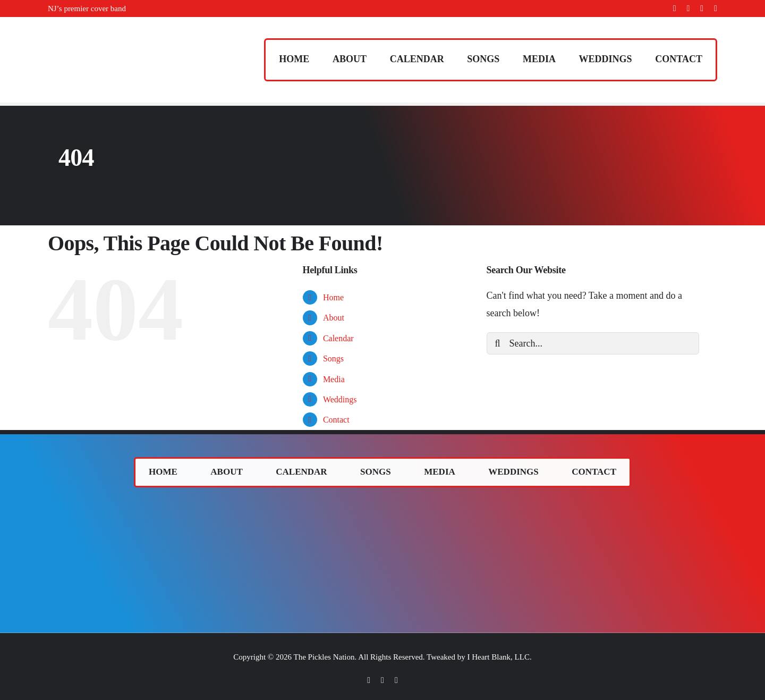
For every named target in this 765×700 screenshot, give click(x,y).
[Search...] (593, 343)
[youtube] (716, 9)
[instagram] (702, 9)
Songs (333, 359)
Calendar (338, 338)
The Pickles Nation (324, 657)
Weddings (340, 399)
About (334, 318)
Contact (336, 420)
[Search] (498, 343)
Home (333, 297)
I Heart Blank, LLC (498, 657)
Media (334, 379)
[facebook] (675, 9)
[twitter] (688, 9)
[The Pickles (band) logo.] (382, 505)
